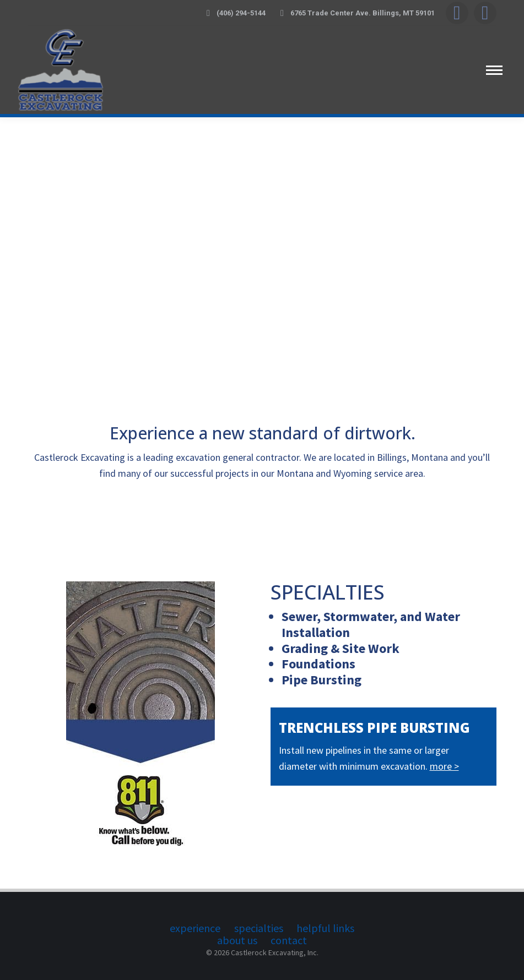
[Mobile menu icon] (494, 70)
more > (444, 766)
